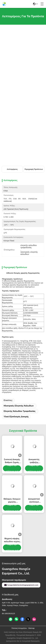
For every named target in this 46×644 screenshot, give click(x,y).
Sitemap (31, 628)
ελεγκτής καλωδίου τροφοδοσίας (20, 411)
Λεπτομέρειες (12, 169)
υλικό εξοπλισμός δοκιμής (16, 417)
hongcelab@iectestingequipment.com (21, 585)
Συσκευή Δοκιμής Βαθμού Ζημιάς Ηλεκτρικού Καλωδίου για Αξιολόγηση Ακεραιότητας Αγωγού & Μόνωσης (12, 461)
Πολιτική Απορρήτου (19, 628)
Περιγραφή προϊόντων (34, 169)
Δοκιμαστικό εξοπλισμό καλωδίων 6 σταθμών (34, 501)
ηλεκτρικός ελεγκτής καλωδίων (19, 406)
